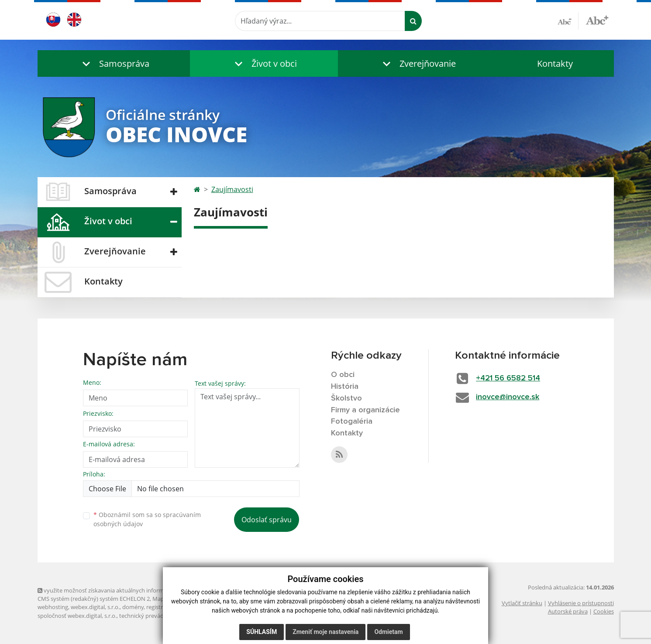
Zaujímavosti (232, 189)
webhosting (53, 607)
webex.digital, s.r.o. (95, 607)
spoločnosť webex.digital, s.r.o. (77, 616)
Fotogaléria (352, 421)
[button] (114, 63)
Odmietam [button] (388, 632)
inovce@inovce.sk (508, 397)
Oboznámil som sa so (147, 519)
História (345, 387)
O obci (343, 375)
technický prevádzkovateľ (152, 616)
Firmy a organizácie (365, 410)
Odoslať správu (267, 520)
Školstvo (346, 398)
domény (133, 607)
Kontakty (555, 63)
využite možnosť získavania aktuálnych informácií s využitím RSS (124, 590)
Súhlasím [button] (262, 632)
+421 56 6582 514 (508, 378)
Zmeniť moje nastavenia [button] (325, 632)
